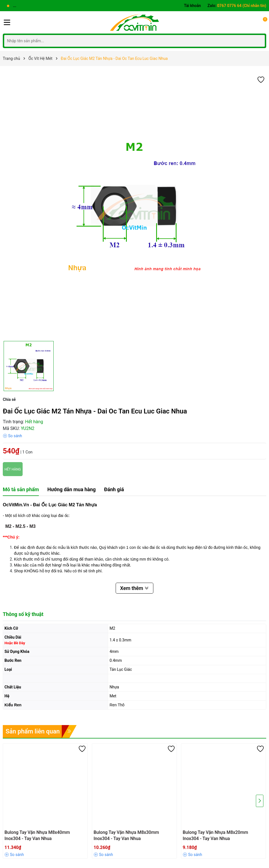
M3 (32, 526)
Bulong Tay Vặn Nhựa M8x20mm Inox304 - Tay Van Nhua (215, 835)
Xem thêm (134, 588)
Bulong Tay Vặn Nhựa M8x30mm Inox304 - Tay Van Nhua (126, 835)
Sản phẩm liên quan (33, 731)
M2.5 (20, 526)
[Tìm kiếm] (259, 41)
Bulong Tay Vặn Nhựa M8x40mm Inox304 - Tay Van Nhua (37, 835)
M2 (8, 526)
